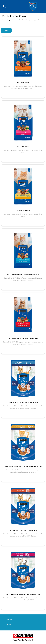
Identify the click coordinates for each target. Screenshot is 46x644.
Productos (9, 620)
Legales (8, 625)
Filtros (6, 30)
